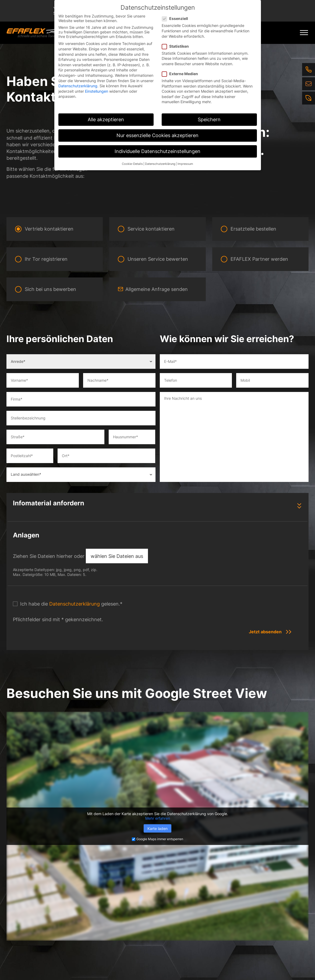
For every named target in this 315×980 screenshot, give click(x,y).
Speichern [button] (209, 119)
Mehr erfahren (158, 818)
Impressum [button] (185, 164)
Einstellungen (97, 91)
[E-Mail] (309, 84)
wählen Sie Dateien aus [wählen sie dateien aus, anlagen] (117, 556)
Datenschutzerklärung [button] (160, 164)
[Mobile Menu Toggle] (304, 33)
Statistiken (177, 46)
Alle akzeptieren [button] (106, 119)
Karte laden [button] (158, 828)
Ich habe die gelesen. (71, 604)
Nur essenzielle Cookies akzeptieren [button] (158, 135)
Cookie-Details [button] (132, 164)
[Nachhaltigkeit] (309, 98)
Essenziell (177, 18)
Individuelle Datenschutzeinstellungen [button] (158, 151)
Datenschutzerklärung (75, 604)
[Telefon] (309, 69)
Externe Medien (182, 74)
